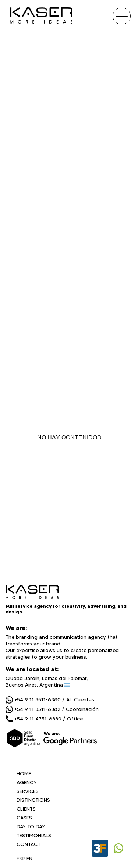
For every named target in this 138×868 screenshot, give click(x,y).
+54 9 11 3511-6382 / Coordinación (52, 709)
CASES (24, 818)
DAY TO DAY (31, 826)
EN (29, 858)
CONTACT (29, 844)
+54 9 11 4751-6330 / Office (44, 719)
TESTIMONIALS (34, 835)
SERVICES (28, 791)
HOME (24, 773)
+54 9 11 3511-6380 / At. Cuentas (50, 699)
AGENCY (27, 782)
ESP (21, 858)
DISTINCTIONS (33, 800)
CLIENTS (26, 809)
